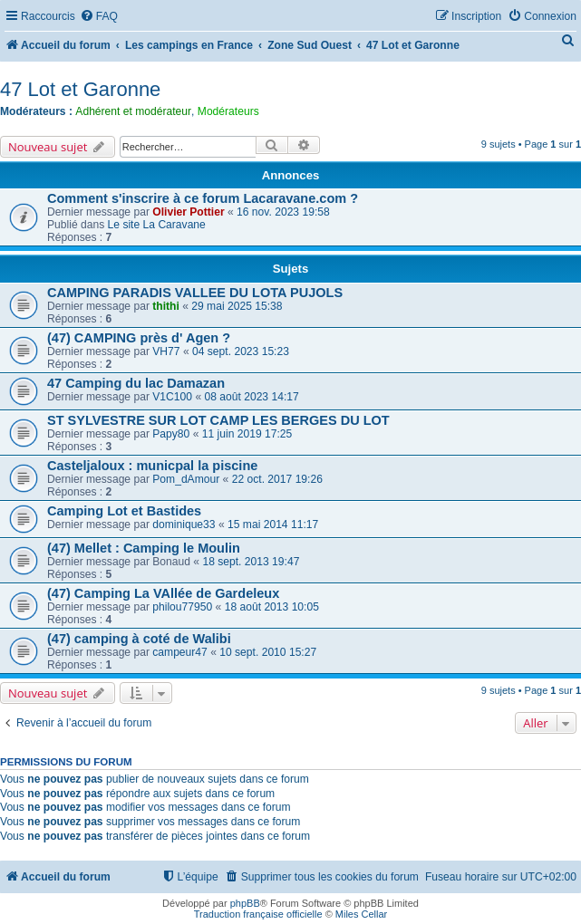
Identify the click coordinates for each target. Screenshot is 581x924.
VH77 (166, 351)
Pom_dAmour (186, 479)
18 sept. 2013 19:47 (251, 562)
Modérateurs (228, 111)
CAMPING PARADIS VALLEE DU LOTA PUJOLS (195, 293)
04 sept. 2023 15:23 (241, 351)
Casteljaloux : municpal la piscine (152, 466)
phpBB (245, 903)
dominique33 (184, 525)
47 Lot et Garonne (80, 89)
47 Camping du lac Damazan (136, 383)
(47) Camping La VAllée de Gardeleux (163, 593)
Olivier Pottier (188, 212)
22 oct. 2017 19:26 (277, 479)
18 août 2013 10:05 (272, 607)
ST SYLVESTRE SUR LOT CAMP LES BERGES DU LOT (218, 420)
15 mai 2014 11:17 (273, 525)
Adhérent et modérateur (133, 111)
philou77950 (182, 607)
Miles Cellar (361, 914)
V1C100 (172, 397)
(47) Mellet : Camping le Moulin (144, 548)
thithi (166, 306)
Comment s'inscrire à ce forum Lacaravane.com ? (203, 198)
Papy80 (171, 434)
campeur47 (180, 652)
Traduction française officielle (258, 914)
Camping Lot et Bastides (124, 511)
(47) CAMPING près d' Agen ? (139, 338)
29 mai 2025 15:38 (237, 306)
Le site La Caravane (157, 225)
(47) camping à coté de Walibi (139, 639)
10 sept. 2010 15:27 (268, 652)
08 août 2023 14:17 (251, 397)
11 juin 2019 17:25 (247, 434)
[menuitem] (99, 17)
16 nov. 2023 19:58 (283, 212)
